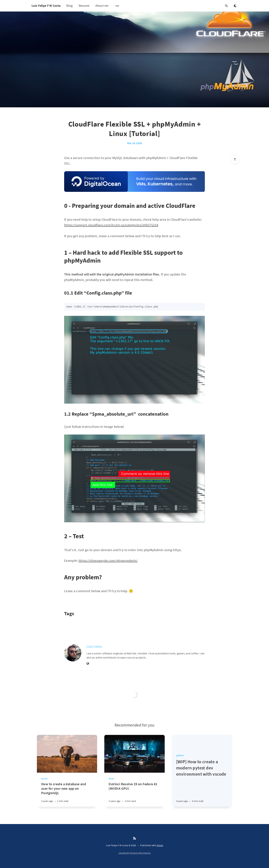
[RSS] (134, 838)
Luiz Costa (94, 646)
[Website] (88, 664)
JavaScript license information (135, 853)
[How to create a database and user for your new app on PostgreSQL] (67, 794)
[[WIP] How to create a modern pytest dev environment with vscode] (202, 783)
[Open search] (226, 6)
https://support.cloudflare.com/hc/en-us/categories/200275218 (111, 225)
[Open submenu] (117, 6)
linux (111, 779)
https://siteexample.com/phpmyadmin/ (108, 560)
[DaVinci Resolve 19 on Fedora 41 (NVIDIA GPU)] (134, 794)
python (180, 755)
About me (102, 6)
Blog (69, 6)
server (44, 779)
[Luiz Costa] (73, 653)
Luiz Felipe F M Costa (46, 6)
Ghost (160, 845)
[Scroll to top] (235, 159)
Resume (84, 6)
